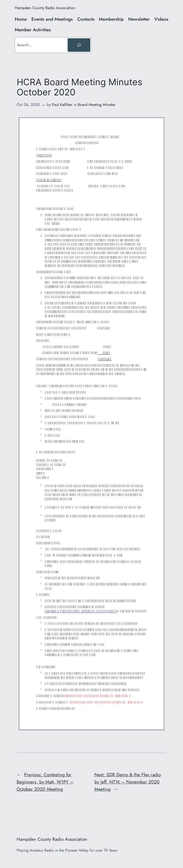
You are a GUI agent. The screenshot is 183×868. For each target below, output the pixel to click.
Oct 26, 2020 (28, 105)
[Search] (79, 45)
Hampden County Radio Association (45, 8)
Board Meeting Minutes (96, 105)
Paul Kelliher (62, 105)
